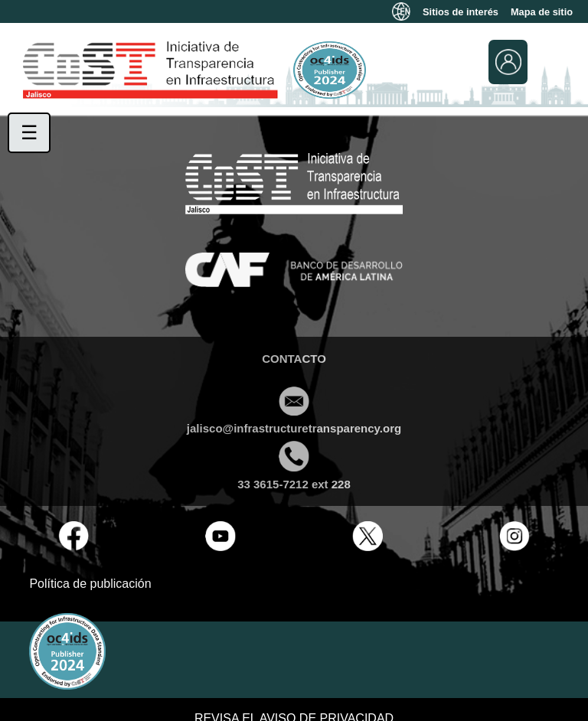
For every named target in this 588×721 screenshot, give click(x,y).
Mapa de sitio (542, 12)
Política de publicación (90, 584)
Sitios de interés (461, 12)
